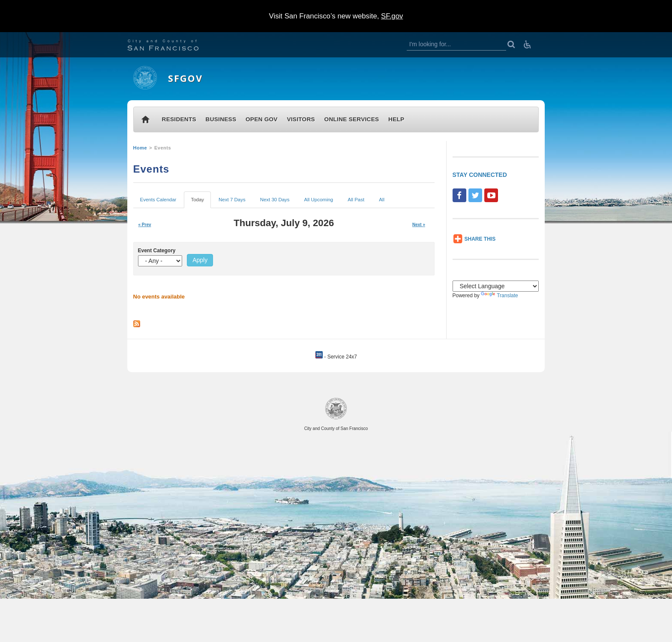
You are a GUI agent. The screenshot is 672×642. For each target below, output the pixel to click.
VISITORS (301, 119)
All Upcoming (319, 200)
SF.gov (392, 16)
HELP (396, 119)
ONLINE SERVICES (352, 119)
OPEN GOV (262, 119)
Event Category (157, 251)
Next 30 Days (275, 200)
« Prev (145, 225)
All (382, 200)
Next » (419, 225)
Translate (499, 296)
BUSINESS (221, 119)
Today (198, 202)
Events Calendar (158, 200)
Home (140, 148)
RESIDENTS (179, 119)
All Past (356, 200)
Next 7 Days (232, 200)
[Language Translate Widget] (496, 286)
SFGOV (185, 78)
